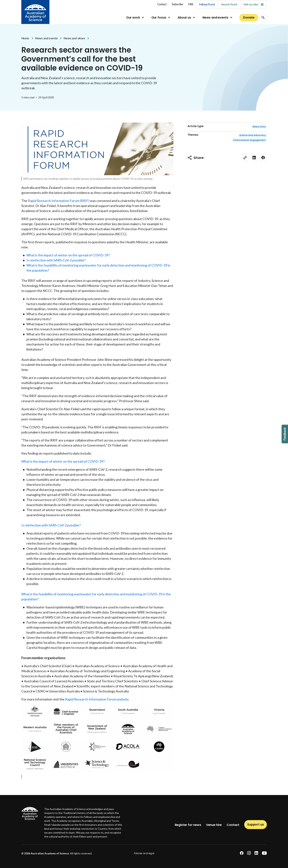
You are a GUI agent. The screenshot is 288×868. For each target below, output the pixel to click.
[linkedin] (254, 158)
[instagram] (249, 853)
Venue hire (214, 825)
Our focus (159, 17)
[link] (245, 158)
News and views (74, 38)
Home (25, 38)
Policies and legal (144, 853)
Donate (249, 17)
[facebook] (263, 158)
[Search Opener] (263, 17)
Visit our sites (253, 4)
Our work (133, 17)
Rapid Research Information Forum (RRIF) (59, 201)
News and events (215, 17)
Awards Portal (229, 4)
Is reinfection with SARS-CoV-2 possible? (56, 260)
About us (184, 17)
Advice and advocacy (253, 135)
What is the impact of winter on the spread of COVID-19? (68, 255)
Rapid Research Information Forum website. (97, 699)
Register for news (188, 825)
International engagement (249, 140)
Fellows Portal (207, 4)
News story (259, 127)
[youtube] (264, 853)
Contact (233, 825)
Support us (255, 824)
